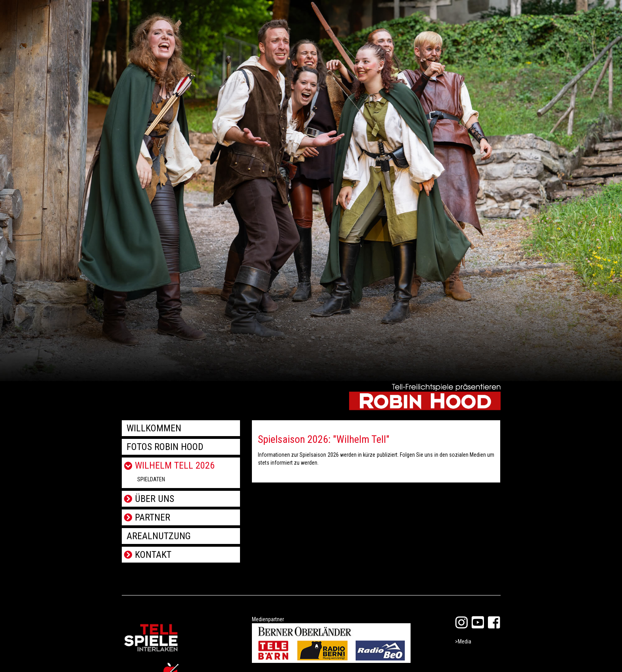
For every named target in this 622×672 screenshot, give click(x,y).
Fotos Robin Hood (165, 447)
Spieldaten (151, 479)
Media (465, 641)
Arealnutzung (159, 536)
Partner (153, 517)
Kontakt (153, 555)
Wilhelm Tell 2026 (175, 465)
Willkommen (154, 428)
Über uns (155, 499)
